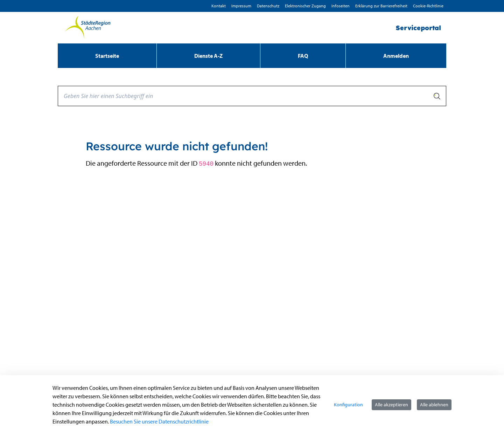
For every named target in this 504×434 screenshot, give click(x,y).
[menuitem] (107, 56)
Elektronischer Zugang (305, 6)
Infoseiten (341, 6)
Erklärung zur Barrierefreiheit (381, 6)
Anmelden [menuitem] (396, 56)
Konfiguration (348, 405)
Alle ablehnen (434, 405)
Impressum (241, 6)
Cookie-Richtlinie (428, 6)
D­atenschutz (268, 6)
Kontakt (219, 6)
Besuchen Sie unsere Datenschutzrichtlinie (159, 421)
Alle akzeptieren (391, 405)
